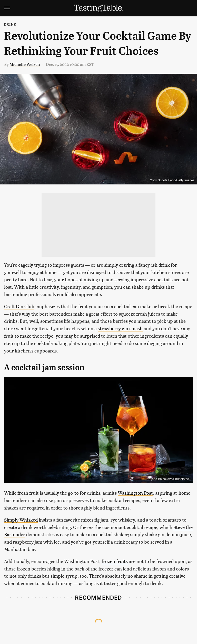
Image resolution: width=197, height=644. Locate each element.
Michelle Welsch (25, 64)
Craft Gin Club (19, 306)
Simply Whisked (21, 520)
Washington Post (135, 493)
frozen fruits (115, 561)
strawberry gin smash (120, 328)
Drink (10, 24)
